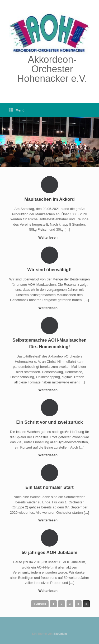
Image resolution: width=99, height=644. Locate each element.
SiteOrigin (60, 634)
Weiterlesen (49, 237)
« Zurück (40, 604)
